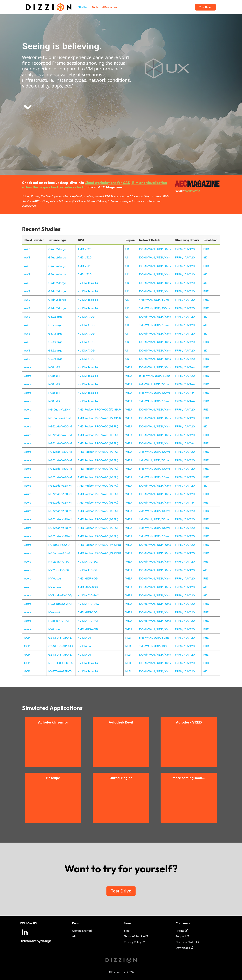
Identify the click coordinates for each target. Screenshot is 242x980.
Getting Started (82, 931)
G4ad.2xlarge (57, 249)
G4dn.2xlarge (57, 283)
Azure (28, 367)
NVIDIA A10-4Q (88, 621)
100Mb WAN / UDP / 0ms (155, 249)
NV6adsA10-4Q (58, 621)
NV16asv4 (55, 578)
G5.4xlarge (55, 333)
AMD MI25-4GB (88, 629)
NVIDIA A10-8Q (88, 561)
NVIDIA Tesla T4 (88, 283)
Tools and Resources (104, 7)
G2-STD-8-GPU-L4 (61, 638)
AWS (27, 249)
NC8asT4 (54, 367)
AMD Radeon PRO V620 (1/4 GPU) (99, 545)
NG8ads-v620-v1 (59, 553)
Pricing (182, 931)
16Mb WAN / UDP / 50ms (154, 376)
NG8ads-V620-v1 (59, 545)
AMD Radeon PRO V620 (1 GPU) (98, 426)
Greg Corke (192, 191)
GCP (27, 638)
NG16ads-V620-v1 (60, 409)
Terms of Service (136, 936)
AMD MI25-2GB (88, 612)
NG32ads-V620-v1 (60, 426)
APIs (75, 936)
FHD (206, 249)
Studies (83, 7)
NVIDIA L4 (84, 638)
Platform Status (187, 942)
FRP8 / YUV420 (185, 249)
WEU (129, 367)
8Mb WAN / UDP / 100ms (155, 308)
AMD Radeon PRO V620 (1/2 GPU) (99, 409)
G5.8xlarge (55, 350)
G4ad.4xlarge (57, 266)
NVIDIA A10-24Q (88, 595)
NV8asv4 (54, 629)
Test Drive (205, 7)
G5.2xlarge (55, 317)
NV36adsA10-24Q (60, 595)
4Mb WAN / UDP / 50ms (154, 300)
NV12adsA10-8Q (59, 561)
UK (127, 249)
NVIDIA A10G (86, 317)
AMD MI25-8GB (88, 578)
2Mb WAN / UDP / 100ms (154, 452)
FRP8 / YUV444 (185, 367)
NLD (128, 638)
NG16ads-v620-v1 (60, 418)
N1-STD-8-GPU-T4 (60, 663)
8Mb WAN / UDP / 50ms (154, 325)
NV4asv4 (54, 612)
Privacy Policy (134, 942)
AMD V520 (84, 249)
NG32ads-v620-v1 (60, 486)
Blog (127, 931)
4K (205, 257)
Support (182, 936)
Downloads (184, 948)
